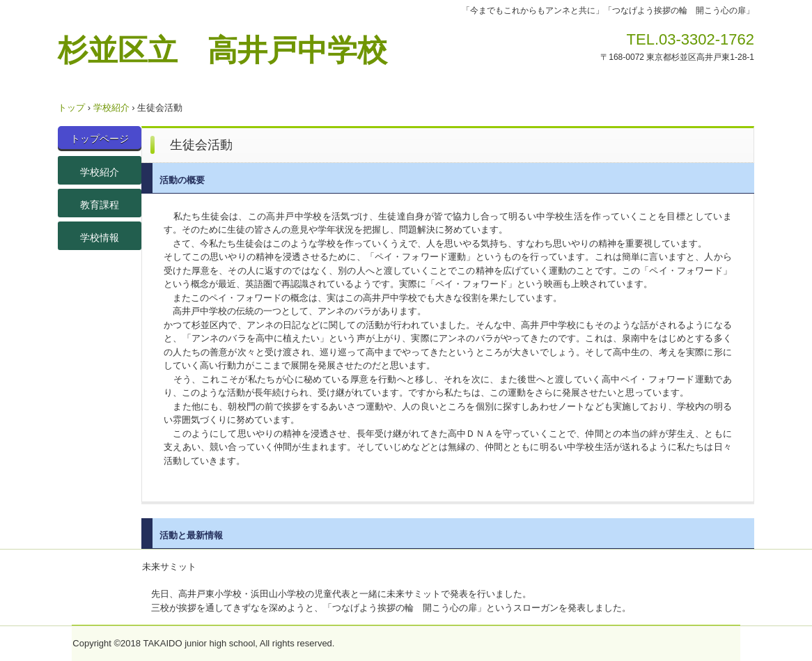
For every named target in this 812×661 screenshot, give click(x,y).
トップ (71, 108)
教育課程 (100, 205)
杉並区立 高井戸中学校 (222, 49)
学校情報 (100, 238)
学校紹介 (111, 108)
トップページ (100, 139)
